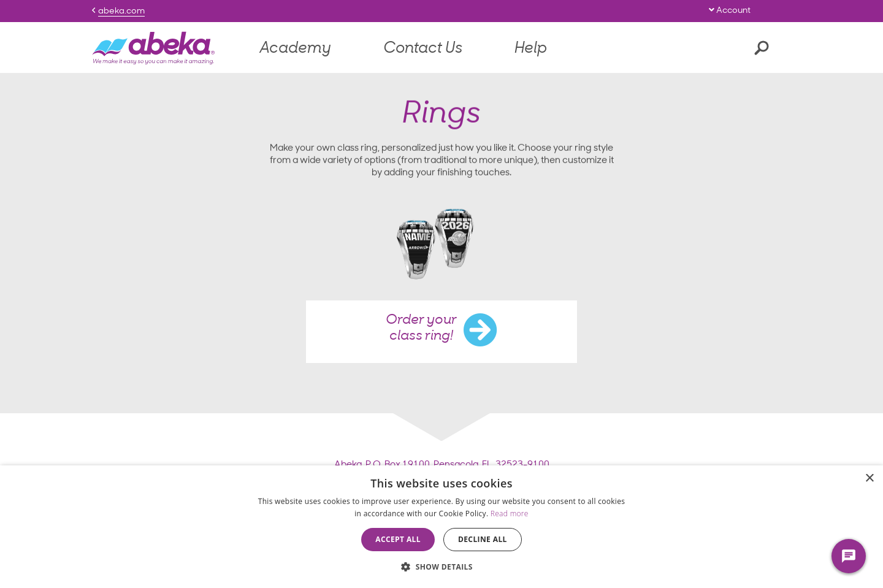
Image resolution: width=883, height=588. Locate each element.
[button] (442, 567)
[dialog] (442, 527)
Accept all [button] (398, 539)
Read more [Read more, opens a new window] (510, 514)
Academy (295, 49)
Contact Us (423, 49)
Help (531, 49)
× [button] (869, 479)
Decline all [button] (483, 539)
